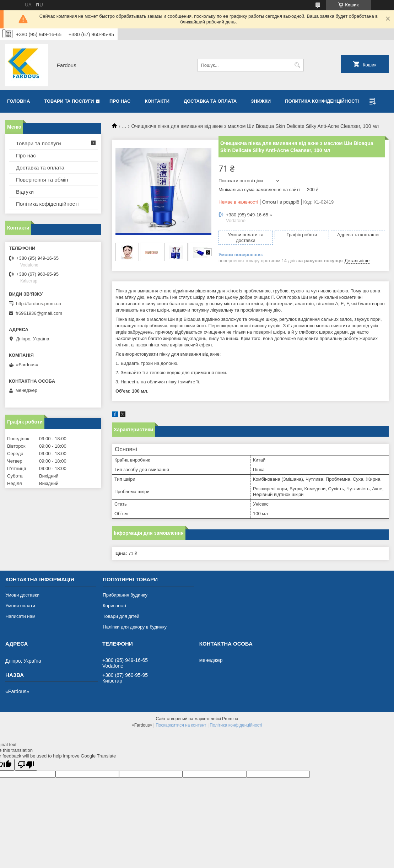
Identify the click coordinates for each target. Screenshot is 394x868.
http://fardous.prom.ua (39, 304)
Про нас (120, 101)
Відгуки (25, 192)
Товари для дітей (121, 616)
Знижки (261, 101)
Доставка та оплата (210, 101)
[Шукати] (298, 65)
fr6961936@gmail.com (39, 313)
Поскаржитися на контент (181, 725)
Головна (18, 101)
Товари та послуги (69, 101)
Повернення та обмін (42, 180)
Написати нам (20, 616)
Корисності (114, 606)
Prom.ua (230, 719)
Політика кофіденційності (47, 204)
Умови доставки (22, 595)
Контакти (157, 101)
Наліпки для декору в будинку (135, 627)
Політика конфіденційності (236, 725)
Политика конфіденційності (322, 101)
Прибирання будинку (125, 595)
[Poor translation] (26, 765)
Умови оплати (20, 606)
